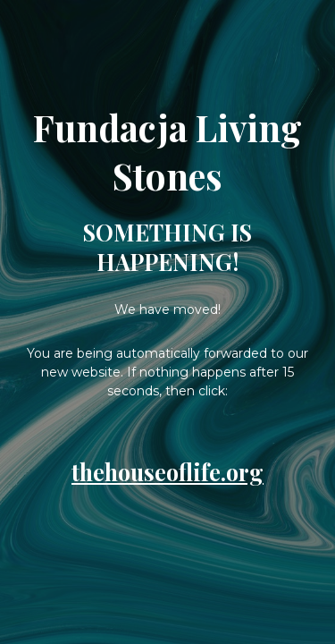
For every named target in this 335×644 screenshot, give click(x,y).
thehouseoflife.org (167, 472)
